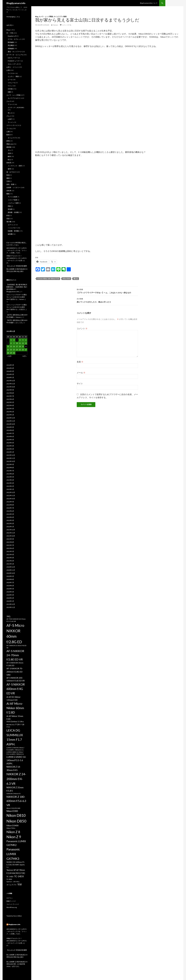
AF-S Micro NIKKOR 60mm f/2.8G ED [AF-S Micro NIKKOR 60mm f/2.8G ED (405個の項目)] (15, 634)
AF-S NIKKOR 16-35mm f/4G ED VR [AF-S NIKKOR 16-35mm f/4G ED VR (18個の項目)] (16, 647)
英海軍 (10, 209)
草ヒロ (10, 113)
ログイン (10, 898)
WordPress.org (12, 907)
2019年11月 (11, 607)
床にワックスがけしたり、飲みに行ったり (107, 300)
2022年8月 (10, 505)
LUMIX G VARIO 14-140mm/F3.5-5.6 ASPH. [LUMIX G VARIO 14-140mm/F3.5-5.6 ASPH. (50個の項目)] (16, 760)
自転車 (9, 191)
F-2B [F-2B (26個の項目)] (22, 725)
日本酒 (10, 89)
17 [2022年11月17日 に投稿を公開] (17, 346)
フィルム (10, 128)
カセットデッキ (13, 64)
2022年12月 (11, 492)
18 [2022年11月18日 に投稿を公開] (20, 346)
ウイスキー (12, 73)
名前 (80, 362)
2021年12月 (11, 530)
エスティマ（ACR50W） (16, 107)
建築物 (9, 147)
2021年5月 (10, 551)
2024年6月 (10, 436)
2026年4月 (10, 368)
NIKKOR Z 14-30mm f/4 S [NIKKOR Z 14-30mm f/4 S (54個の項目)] (14, 768)
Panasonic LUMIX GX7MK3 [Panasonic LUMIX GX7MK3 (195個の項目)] (13, 854)
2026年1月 (10, 377)
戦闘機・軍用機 (13, 231)
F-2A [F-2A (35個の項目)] (18, 724)
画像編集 (11, 48)
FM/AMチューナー (14, 61)
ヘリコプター (12, 228)
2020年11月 (11, 570)
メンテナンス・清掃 (15, 166)
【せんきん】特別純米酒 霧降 (17, 266)
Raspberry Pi (12, 36)
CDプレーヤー (13, 58)
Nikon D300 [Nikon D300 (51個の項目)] (12, 811)
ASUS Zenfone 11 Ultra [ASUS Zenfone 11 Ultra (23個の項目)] (15, 722)
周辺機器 (11, 45)
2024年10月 (11, 424)
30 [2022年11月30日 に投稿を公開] (14, 353)
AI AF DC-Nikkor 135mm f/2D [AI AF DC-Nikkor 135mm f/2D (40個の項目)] (13, 698)
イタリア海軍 (12, 200)
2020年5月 (10, 589)
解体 (9, 156)
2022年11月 (11, 496)
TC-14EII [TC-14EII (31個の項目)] (10, 877)
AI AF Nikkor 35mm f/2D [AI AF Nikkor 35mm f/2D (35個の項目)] (15, 718)
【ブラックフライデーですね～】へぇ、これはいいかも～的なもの (107, 291)
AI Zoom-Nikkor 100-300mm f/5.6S (48, 279)
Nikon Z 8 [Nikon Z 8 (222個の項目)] (13, 832)
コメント (82, 328)
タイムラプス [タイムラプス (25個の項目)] (11, 885)
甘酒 (8, 181)
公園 (8, 132)
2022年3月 (10, 520)
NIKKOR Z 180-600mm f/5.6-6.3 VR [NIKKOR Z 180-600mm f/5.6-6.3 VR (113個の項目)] (16, 801)
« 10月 (9, 356)
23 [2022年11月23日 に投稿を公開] (14, 350)
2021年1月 (10, 564)
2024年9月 (10, 427)
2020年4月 (10, 592)
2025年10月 (11, 387)
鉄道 (8, 215)
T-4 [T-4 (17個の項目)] (7, 867)
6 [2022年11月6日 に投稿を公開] (26, 340)
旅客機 (10, 234)
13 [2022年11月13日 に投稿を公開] (26, 343)
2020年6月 (10, 586)
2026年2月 (10, 374)
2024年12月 (11, 418)
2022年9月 (10, 502)
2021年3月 (10, 558)
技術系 (9, 163)
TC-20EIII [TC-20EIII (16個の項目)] (9, 879)
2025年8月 (10, 393)
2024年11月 (11, 421)
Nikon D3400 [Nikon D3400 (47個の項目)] (12, 825)
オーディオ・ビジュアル (15, 55)
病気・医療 (10, 184)
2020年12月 (11, 567)
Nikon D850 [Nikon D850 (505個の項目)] (16, 821)
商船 (9, 206)
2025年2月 (10, 412)
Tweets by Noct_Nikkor (14, 916)
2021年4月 (10, 555)
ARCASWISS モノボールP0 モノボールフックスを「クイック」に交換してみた (17, 250)
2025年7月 (10, 396)
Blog (37, 17)
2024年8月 (10, 430)
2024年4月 (10, 443)
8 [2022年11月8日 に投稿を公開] (11, 343)
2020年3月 (10, 595)
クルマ (9, 101)
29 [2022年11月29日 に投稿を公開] (11, 353)
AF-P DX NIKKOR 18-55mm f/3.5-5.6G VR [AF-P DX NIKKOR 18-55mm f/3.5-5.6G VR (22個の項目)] (16, 620)
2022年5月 (10, 514)
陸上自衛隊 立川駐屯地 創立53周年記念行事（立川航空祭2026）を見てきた (17, 964)
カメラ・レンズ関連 (46, 17)
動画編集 (11, 42)
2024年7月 (10, 433)
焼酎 (9, 92)
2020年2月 (10, 598)
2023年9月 (10, 464)
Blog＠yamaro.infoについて (149, 3)
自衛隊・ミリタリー (13, 187)
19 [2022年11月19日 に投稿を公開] (23, 346)
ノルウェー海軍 (13, 203)
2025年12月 (11, 381)
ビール (10, 80)
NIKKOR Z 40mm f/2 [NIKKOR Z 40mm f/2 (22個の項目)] (13, 794)
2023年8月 (10, 468)
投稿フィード (11, 901)
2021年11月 (11, 533)
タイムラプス (58, 17)
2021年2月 (10, 561)
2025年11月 (11, 384)
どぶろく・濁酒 (13, 76)
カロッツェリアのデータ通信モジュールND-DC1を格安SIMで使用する (17, 297)
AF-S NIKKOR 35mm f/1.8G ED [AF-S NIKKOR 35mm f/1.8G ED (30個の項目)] (15, 664)
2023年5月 (10, 477)
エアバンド (12, 225)
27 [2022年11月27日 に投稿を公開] (26, 350)
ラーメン (11, 122)
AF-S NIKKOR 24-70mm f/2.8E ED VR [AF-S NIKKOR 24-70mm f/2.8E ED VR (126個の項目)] (15, 655)
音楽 (8, 219)
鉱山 (9, 160)
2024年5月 (10, 440)
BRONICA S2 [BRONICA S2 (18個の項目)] (11, 725)
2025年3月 (10, 409)
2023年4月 (10, 480)
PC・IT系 (10, 33)
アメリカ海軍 (12, 197)
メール (81, 373)
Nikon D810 (66, 279)
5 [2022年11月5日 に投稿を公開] (23, 340)
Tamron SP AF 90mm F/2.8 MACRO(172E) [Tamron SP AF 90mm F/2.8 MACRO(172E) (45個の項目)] (16, 871)
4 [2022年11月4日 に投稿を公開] (20, 340)
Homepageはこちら (13, 17)
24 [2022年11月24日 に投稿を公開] (17, 350)
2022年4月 (10, 517)
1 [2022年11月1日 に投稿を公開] (11, 340)
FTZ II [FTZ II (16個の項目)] (8, 727)
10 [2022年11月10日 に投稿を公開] (17, 343)
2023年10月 (11, 461)
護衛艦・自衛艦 (13, 212)
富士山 (76, 279)
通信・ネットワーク (15, 52)
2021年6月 (10, 548)
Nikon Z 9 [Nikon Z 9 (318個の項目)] (14, 837)
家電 (8, 141)
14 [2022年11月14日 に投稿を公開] (8, 346)
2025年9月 (10, 390)
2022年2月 (10, 523)
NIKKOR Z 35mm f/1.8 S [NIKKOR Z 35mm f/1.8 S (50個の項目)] (15, 789)
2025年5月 (10, 402)
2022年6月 (10, 511)
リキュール (12, 83)
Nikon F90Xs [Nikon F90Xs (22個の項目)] (11, 828)
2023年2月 (10, 486)
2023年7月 (10, 471)
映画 (8, 175)
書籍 (8, 178)
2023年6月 (10, 474)
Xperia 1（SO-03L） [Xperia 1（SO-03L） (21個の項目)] (13, 882)
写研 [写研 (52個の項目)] (20, 884)
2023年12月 (11, 455)
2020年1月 (10, 601)
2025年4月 (10, 405)
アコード (11, 104)
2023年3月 (10, 483)
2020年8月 (10, 579)
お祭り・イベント (13, 67)
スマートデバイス (13, 125)
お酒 (8, 70)
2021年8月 (10, 542)
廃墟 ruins (10, 144)
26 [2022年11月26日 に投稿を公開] (23, 350)
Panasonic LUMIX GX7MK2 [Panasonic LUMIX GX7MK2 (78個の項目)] (16, 843)
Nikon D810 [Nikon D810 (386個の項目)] (16, 815)
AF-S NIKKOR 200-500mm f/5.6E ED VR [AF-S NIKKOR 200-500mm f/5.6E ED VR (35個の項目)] (16, 679)
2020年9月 (10, 576)
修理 (9, 169)
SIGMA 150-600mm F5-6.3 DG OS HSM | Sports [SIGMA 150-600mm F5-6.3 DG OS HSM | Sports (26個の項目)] (16, 863)
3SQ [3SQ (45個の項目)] (8, 616)
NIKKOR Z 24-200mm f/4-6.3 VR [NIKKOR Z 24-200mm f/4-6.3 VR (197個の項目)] (16, 779)
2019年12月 (11, 604)
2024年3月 (10, 446)
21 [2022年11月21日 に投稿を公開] (8, 350)
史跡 (9, 153)
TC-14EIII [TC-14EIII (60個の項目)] (19, 876)
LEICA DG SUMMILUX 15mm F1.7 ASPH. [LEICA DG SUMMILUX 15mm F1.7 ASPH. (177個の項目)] (15, 737)
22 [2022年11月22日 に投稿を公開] (11, 350)
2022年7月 (10, 508)
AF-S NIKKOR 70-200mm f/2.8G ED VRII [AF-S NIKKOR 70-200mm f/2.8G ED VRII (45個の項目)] (15, 672)
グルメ (9, 116)
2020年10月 (11, 573)
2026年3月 (10, 371)
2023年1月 (10, 489)
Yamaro (55, 25)
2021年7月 (10, 545)
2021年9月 (10, 539)
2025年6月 (10, 399)
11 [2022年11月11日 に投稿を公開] (20, 343)
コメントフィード (13, 904)
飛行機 (9, 222)
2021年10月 (11, 536)
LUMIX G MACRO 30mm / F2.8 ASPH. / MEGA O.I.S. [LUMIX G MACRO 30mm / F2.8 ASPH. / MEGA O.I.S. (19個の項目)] (15, 749)
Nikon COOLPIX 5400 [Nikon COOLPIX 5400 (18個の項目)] (13, 808)
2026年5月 (10, 365)
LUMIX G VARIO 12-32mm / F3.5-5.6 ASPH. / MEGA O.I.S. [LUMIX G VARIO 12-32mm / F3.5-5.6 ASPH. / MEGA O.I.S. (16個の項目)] (15, 753)
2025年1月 (10, 415)
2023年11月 (11, 458)
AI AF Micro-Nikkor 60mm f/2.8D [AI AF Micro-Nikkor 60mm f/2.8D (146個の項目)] (15, 708)
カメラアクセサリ (14, 98)
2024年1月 (10, 452)
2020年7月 (10, 582)
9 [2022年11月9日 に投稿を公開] (14, 343)
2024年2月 (10, 449)
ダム (9, 150)
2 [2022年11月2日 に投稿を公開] (14, 340)
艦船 (8, 194)
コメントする (67, 25)
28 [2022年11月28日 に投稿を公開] (8, 353)
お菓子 (10, 119)
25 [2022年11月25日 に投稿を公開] (20, 350)
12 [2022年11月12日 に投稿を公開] (23, 343)
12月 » (25, 356)
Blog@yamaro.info (16, 3)
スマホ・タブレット (15, 39)
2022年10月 (11, 499)
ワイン (10, 86)
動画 (65, 17)
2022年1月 (10, 527)
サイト (80, 383)
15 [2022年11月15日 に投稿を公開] (11, 346)
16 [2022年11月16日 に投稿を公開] (14, 346)
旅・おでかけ (11, 172)
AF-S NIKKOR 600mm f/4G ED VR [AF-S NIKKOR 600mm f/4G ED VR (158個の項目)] (16, 689)
